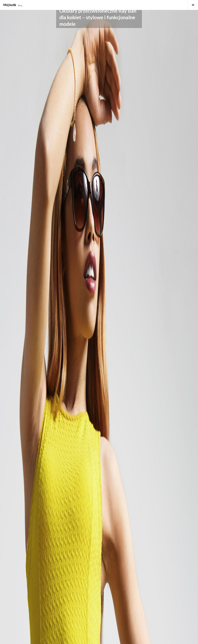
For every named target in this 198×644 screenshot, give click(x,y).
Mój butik (10, 5)
